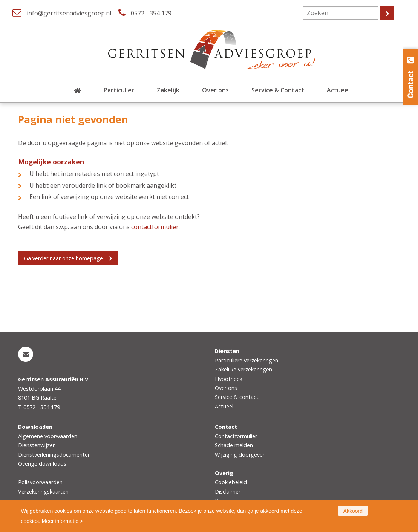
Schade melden (234, 445)
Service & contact (237, 397)
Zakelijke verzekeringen (243, 369)
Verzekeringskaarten (43, 491)
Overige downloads (42, 464)
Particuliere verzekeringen (247, 360)
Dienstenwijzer (36, 445)
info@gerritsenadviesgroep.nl (69, 13)
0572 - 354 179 (151, 13)
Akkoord (353, 511)
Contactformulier (236, 436)
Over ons (226, 388)
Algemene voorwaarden (48, 436)
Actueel (224, 406)
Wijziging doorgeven (240, 455)
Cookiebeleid (231, 482)
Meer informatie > (62, 521)
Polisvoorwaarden (40, 482)
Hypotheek (229, 379)
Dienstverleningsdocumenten (54, 455)
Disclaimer (228, 491)
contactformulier (155, 227)
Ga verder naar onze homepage (64, 258)
